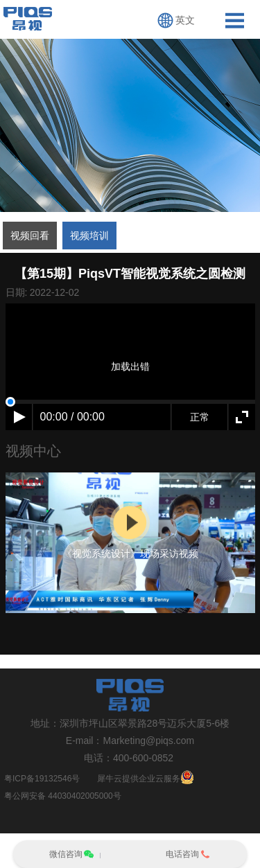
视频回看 (30, 236)
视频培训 (89, 236)
